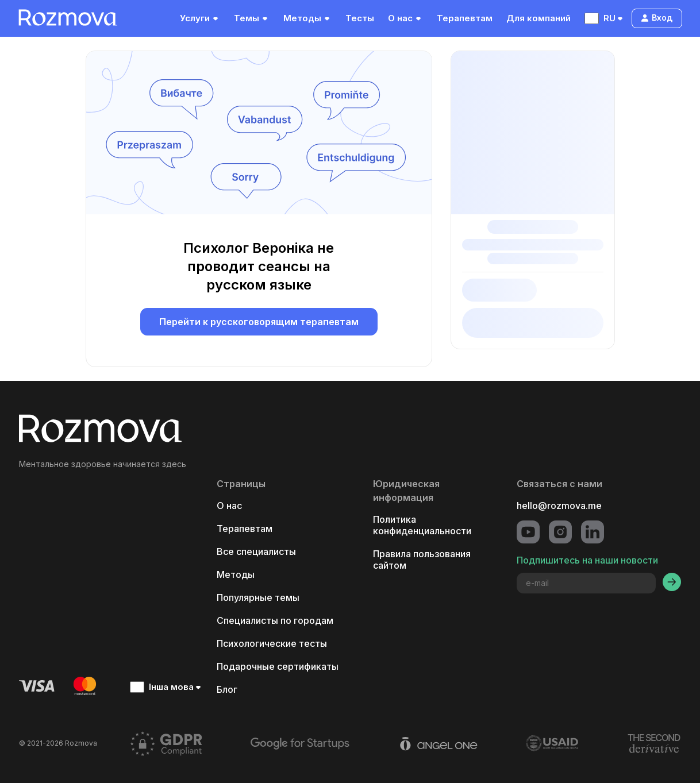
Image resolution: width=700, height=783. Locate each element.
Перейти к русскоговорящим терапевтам (259, 322)
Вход (656, 18)
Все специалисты (256, 551)
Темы (252, 18)
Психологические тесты (272, 643)
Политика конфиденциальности (422, 525)
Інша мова (166, 687)
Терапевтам (465, 18)
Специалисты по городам (275, 620)
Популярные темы (258, 597)
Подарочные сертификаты (278, 666)
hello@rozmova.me (559, 506)
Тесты (360, 18)
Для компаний (539, 18)
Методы (307, 18)
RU (605, 18)
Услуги (200, 18)
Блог (227, 689)
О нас (405, 18)
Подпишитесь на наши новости (587, 560)
